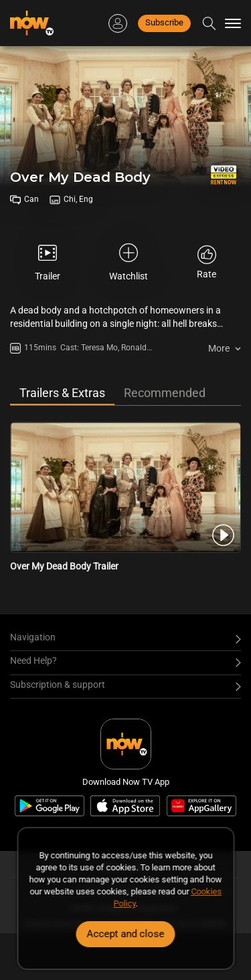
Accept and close (126, 934)
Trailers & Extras (62, 393)
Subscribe (164, 22)
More (219, 348)
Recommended (165, 393)
